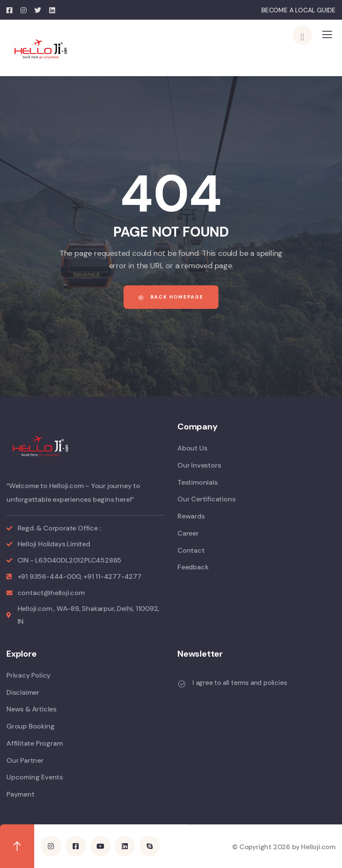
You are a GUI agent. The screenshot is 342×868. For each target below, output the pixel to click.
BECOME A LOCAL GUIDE (298, 10)
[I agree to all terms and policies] (182, 684)
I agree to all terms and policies (240, 683)
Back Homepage (171, 297)
